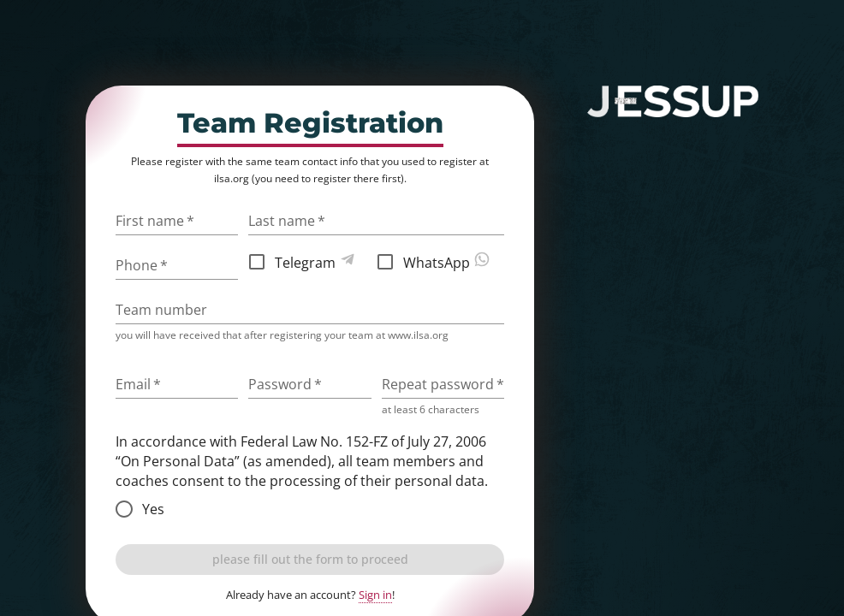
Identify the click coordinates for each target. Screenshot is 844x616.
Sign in (375, 595)
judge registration (663, 205)
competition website (649, 158)
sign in (724, 135)
